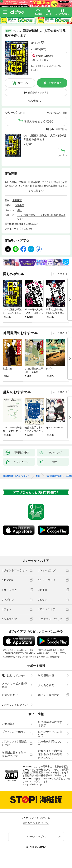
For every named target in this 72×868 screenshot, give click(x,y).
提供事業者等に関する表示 (50, 724)
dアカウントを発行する (36, 818)
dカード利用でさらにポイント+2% (46, 66)
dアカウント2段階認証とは (14, 743)
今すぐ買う (55, 83)
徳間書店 (19, 205)
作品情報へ (34, 101)
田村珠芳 (35, 43)
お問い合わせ (10, 695)
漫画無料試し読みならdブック (16, 476)
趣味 (19, 210)
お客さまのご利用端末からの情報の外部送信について (50, 754)
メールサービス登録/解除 (14, 685)
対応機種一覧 (46, 675)
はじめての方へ (14, 675)
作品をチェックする (38, 92)
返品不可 (35, 70)
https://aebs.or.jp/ (34, 785)
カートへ (23, 83)
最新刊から (62, 129)
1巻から (50, 129)
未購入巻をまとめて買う (39, 121)
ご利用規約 (9, 724)
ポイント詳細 (39, 60)
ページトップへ (36, 837)
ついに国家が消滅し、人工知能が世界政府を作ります (45, 137)
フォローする (43, 43)
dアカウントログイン (15, 705)
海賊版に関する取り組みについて (14, 754)
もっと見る (59, 274)
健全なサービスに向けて (50, 733)
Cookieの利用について (50, 743)
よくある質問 (46, 685)
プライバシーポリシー (14, 733)
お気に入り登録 (59, 113)
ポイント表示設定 (49, 695)
